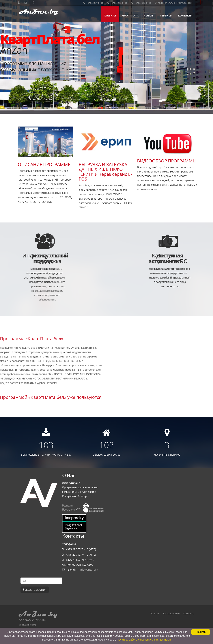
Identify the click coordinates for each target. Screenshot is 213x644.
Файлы (149, 15)
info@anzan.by (89, 571)
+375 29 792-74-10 (117, 3)
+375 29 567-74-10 (93, 3)
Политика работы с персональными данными (144, 640)
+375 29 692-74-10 (141, 3)
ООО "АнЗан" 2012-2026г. (48, 618)
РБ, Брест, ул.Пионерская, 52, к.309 (174, 3)
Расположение (171, 615)
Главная (110, 15)
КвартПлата (130, 15)
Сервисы (166, 15)
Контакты (185, 15)
